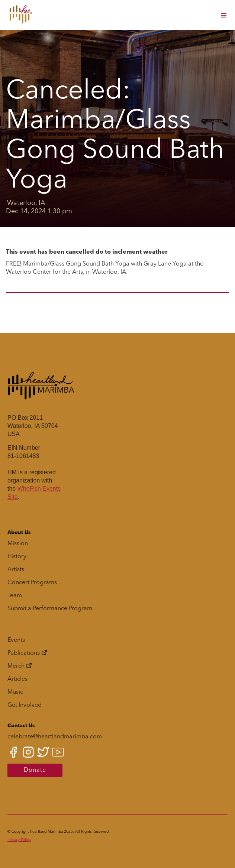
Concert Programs (32, 583)
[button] (223, 15)
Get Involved (25, 705)
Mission (18, 544)
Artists (16, 570)
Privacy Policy (19, 840)
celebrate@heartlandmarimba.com (55, 737)
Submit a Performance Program (50, 609)
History (17, 557)
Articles (17, 679)
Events (16, 640)
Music (15, 692)
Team (15, 596)
